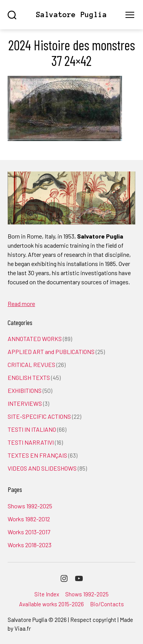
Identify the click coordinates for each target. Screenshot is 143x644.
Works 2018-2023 (30, 545)
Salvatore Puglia (71, 15)
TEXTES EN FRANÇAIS (37, 455)
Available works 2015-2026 (51, 604)
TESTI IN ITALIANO (32, 429)
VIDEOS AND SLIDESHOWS (42, 468)
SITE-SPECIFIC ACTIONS (39, 416)
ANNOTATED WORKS (35, 339)
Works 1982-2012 (29, 519)
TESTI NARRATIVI (31, 442)
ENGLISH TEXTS (29, 377)
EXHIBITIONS (25, 390)
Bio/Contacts (107, 604)
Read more (21, 304)
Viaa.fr (23, 628)
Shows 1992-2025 (30, 506)
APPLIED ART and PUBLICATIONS (51, 352)
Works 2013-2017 (29, 532)
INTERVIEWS (25, 403)
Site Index (47, 594)
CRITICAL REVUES (31, 364)
